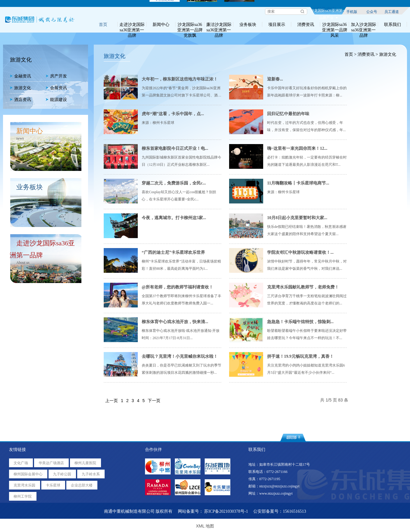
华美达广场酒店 (51, 463)
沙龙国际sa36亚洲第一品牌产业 (328, 11)
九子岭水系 (91, 474)
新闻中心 (161, 24)
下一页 (154, 401)
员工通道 (392, 11)
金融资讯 (20, 76)
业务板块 (248, 24)
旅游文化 (20, 88)
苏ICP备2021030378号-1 (226, 511)
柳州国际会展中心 (28, 474)
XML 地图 (205, 526)
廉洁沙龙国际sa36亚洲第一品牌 (219, 24)
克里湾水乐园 (24, 485)
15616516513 (294, 511)
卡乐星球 (53, 485)
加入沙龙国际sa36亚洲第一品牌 (364, 24)
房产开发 (56, 76)
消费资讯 (306, 24)
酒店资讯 (20, 100)
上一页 (112, 401)
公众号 (372, 11)
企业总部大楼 (82, 485)
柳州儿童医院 (85, 463)
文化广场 (21, 463)
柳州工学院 (23, 496)
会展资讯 (56, 88)
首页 (103, 24)
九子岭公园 (62, 474)
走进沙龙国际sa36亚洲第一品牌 (132, 24)
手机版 (352, 11)
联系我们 (393, 24)
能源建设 (56, 100)
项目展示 (277, 24)
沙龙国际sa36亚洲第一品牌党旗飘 (190, 24)
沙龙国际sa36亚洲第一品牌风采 (335, 24)
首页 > (350, 54)
